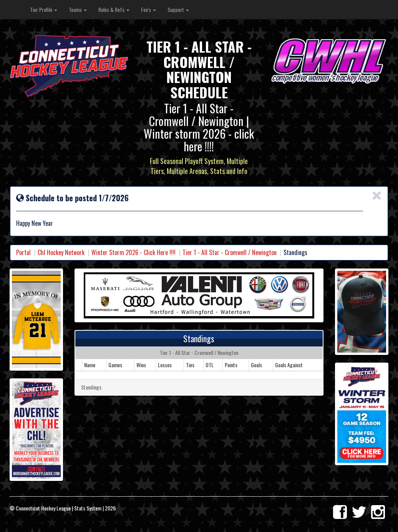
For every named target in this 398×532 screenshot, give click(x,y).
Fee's (148, 9)
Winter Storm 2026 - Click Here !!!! (133, 252)
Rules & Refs (114, 9)
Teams (78, 9)
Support (178, 9)
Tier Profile (44, 9)
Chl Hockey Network (61, 252)
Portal (23, 252)
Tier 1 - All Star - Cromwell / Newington (230, 252)
